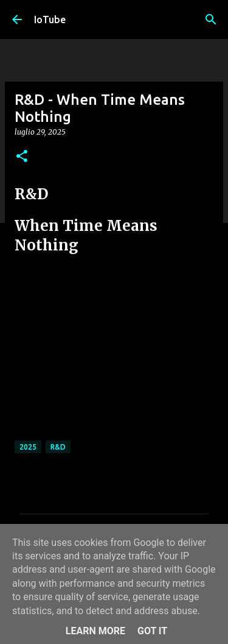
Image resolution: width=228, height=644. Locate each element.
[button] (22, 157)
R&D (58, 447)
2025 (28, 447)
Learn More (95, 631)
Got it (152, 631)
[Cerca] (211, 19)
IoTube (50, 19)
